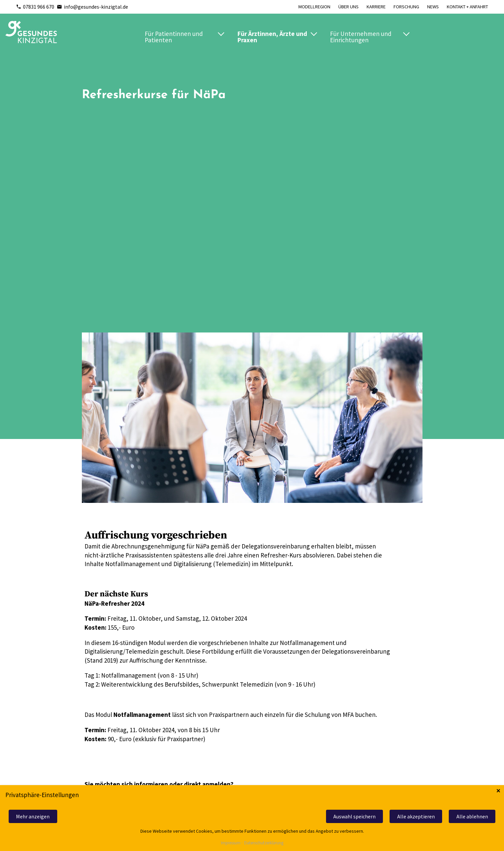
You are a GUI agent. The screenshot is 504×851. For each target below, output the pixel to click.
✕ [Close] (498, 791)
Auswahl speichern (354, 816)
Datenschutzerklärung (264, 843)
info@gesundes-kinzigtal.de (92, 7)
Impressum (231, 843)
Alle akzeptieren (416, 816)
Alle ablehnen (472, 816)
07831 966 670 (35, 7)
